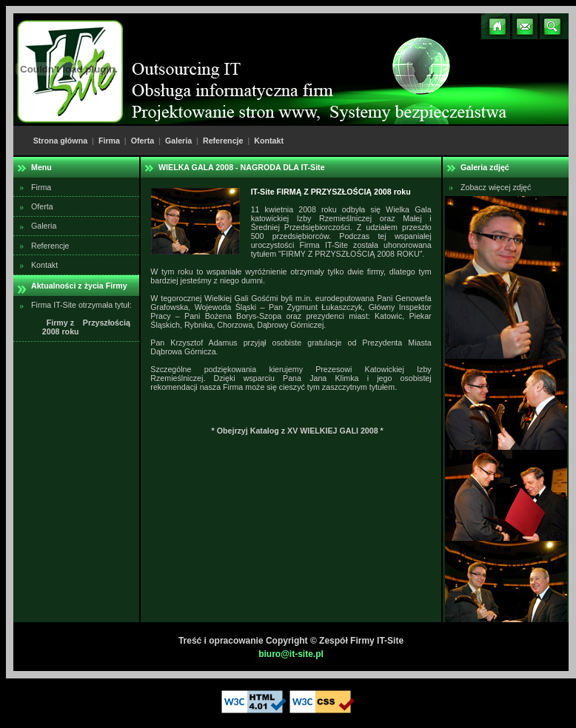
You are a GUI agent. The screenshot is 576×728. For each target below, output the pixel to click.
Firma (109, 141)
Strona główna (60, 141)
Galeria (178, 141)
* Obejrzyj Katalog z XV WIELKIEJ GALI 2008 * (298, 431)
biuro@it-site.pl (291, 654)
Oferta (143, 141)
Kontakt (269, 141)
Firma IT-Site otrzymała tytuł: (81, 318)
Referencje (223, 141)
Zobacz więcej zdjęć (496, 187)
